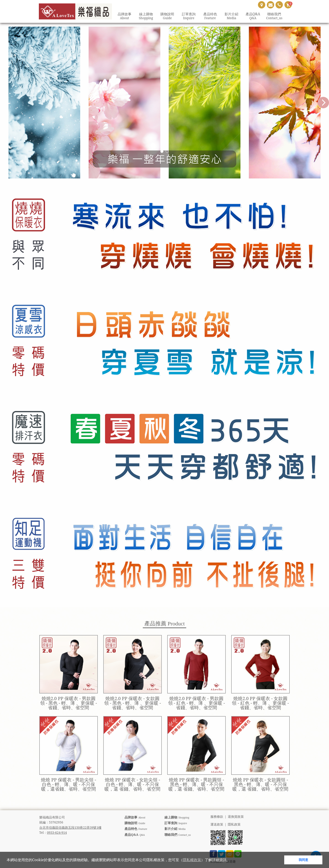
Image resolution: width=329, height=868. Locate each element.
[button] (232, 860)
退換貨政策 (236, 817)
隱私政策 (234, 824)
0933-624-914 (57, 832)
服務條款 (217, 817)
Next (323, 103)
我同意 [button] (303, 860)
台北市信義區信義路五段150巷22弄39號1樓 (70, 827)
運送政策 (217, 824)
